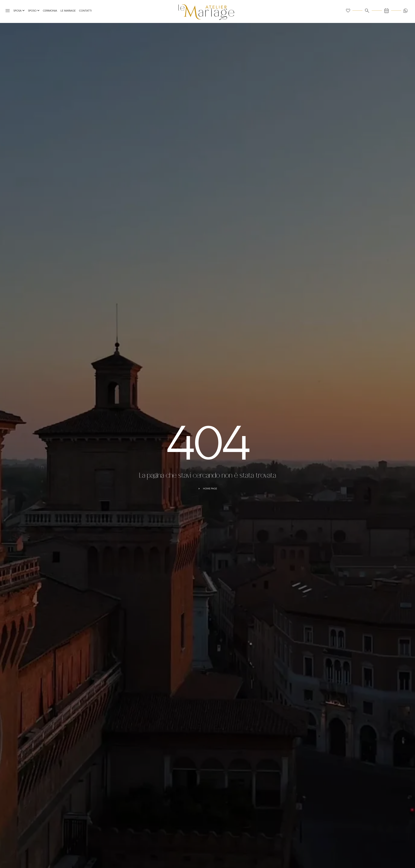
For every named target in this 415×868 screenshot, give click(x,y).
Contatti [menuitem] (85, 11)
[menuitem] (19, 11)
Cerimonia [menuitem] (50, 11)
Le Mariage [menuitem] (68, 11)
